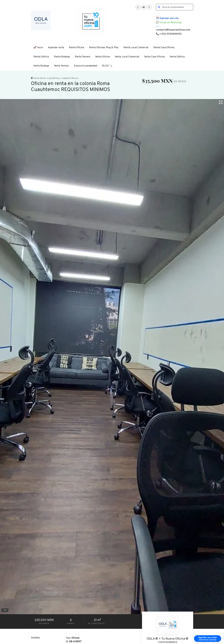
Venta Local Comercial (127, 57)
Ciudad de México (70, 78)
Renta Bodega (62, 57)
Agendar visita (56, 48)
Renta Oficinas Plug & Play (104, 48)
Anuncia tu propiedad (85, 66)
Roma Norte (40, 78)
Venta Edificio (177, 57)
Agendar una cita (169, 18)
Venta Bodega (41, 66)
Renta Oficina (76, 48)
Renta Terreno (82, 57)
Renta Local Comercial (136, 48)
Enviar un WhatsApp (171, 23)
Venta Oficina (102, 57)
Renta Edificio (41, 57)
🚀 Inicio (38, 48)
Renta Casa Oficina (164, 48)
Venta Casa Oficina (154, 57)
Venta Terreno (61, 66)
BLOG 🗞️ (107, 66)
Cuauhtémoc (53, 78)
